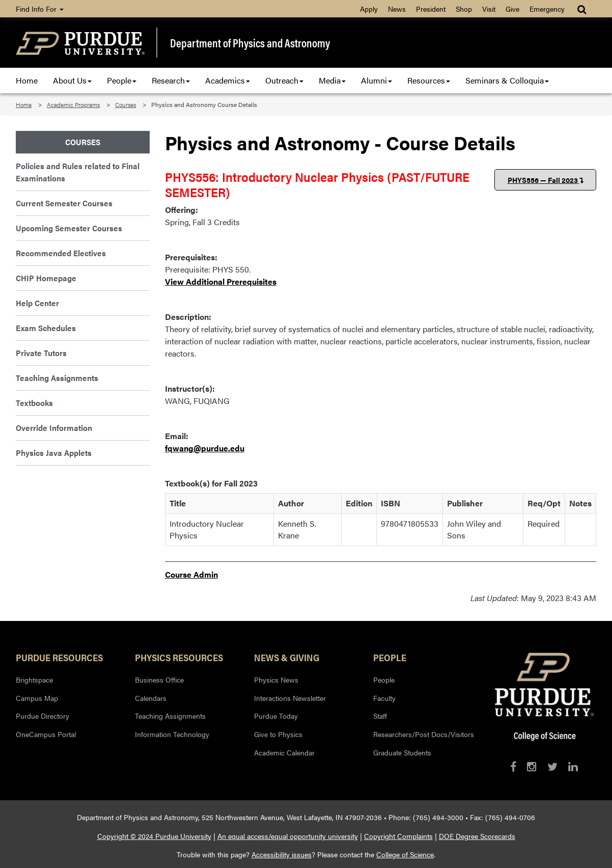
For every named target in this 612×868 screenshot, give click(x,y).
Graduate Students (402, 752)
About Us (72, 80)
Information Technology (172, 734)
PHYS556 (546, 180)
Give (512, 9)
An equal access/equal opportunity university (288, 836)
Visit (489, 9)
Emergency (547, 9)
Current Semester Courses (64, 203)
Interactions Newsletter (290, 698)
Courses (126, 104)
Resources (429, 80)
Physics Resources (179, 657)
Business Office (159, 680)
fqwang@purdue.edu (205, 448)
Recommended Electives (61, 253)
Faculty (384, 698)
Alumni (377, 80)
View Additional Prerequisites (221, 281)
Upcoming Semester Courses (69, 228)
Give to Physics (278, 734)
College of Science (405, 854)
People (122, 80)
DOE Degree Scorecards (477, 836)
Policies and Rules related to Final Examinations (78, 172)
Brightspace (34, 680)
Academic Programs (73, 104)
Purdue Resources (59, 657)
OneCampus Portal (46, 734)
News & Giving (287, 657)
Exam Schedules (46, 328)
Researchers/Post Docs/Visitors (424, 734)
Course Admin (191, 574)
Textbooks (34, 403)
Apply (369, 9)
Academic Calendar (284, 752)
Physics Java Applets (54, 453)
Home (27, 80)
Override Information (54, 428)
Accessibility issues (282, 854)
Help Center (37, 303)
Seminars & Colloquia (507, 80)
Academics (228, 80)
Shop (464, 9)
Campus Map (37, 698)
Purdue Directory (43, 716)
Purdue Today (276, 716)
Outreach (284, 80)
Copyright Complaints (398, 836)
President (431, 9)
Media (332, 80)
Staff (380, 716)
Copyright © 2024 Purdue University (154, 836)
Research (171, 80)
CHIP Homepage (46, 278)
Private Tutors (41, 353)
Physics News (276, 680)
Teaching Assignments (57, 378)
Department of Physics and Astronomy (250, 43)
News (397, 9)
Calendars (151, 698)
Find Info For (40, 9)
